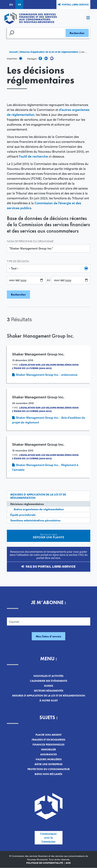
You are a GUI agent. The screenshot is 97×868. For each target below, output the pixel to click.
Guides (49, 686)
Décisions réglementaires (27, 504)
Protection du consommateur (49, 769)
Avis (68, 863)
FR (19, 5)
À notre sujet (49, 701)
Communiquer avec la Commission (48, 838)
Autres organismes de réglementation (39, 509)
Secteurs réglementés (49, 691)
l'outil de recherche (33, 156)
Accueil (13, 52)
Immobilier (48, 749)
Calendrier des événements (49, 681)
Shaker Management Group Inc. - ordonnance (47, 375)
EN (11, 5)
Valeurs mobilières (49, 759)
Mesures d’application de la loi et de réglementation (49, 52)
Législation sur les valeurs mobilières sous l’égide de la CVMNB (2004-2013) (45, 366)
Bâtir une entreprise (49, 764)
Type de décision (18, 261)
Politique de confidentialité (45, 863)
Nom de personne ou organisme (30, 241)
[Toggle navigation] (88, 18)
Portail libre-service (75, 4)
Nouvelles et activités (48, 676)
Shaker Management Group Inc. (40, 336)
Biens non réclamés (48, 774)
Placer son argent (48, 735)
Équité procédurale (23, 515)
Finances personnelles (48, 745)
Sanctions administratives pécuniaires (35, 520)
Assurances (48, 754)
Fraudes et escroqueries (48, 740)
